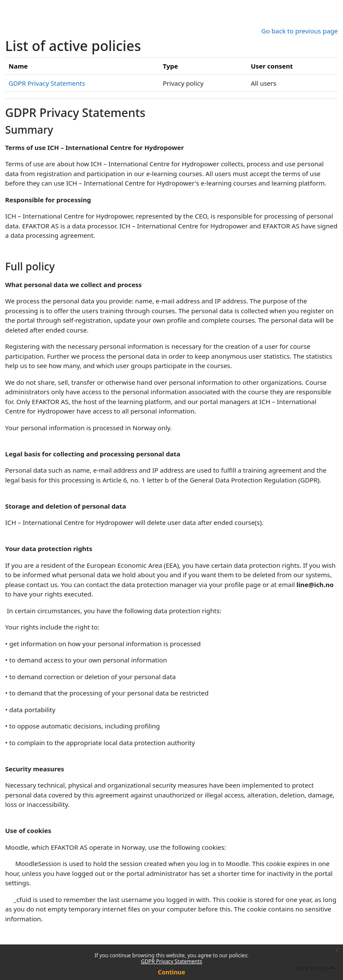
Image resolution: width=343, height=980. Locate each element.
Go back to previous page (299, 31)
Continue (171, 972)
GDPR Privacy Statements (172, 961)
